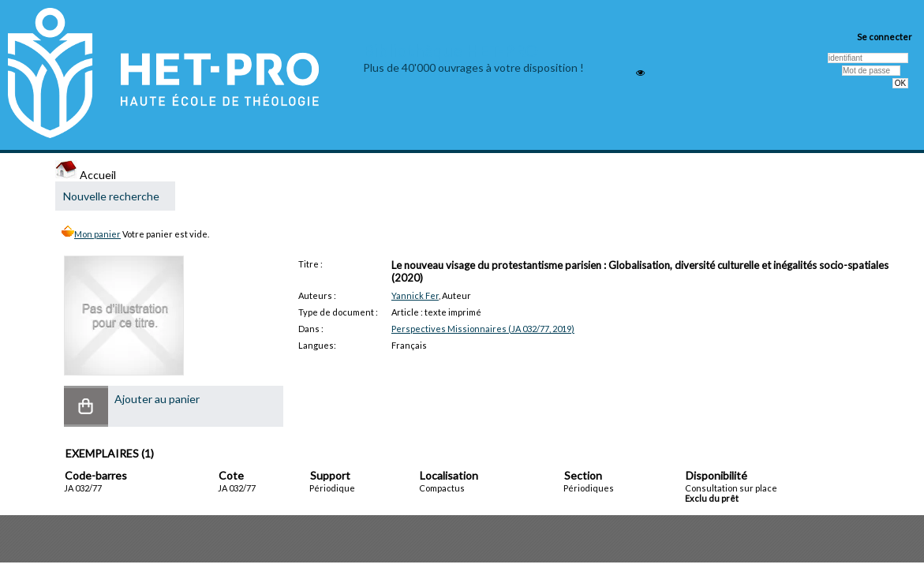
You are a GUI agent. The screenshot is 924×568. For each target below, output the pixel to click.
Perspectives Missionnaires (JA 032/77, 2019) (483, 329)
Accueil (86, 175)
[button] (86, 406)
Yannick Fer (415, 295)
